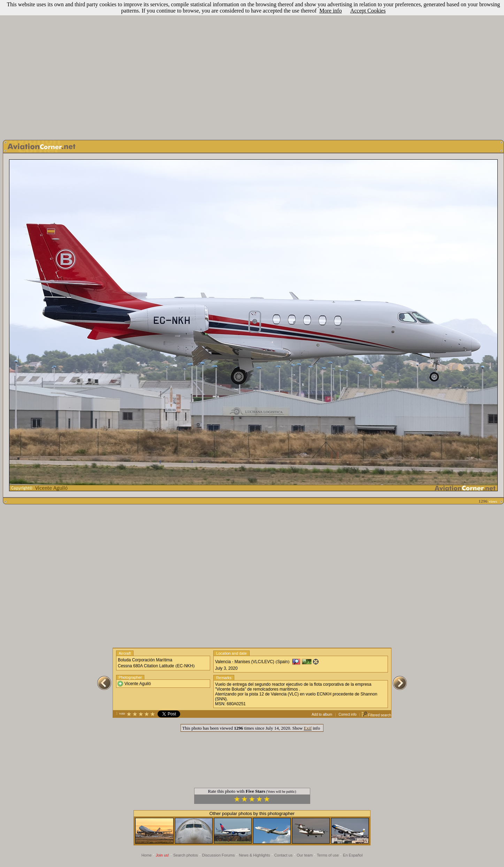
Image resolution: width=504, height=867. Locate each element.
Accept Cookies (368, 11)
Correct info (348, 714)
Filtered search (376, 715)
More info (330, 11)
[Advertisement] (65, 68)
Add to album (322, 714)
